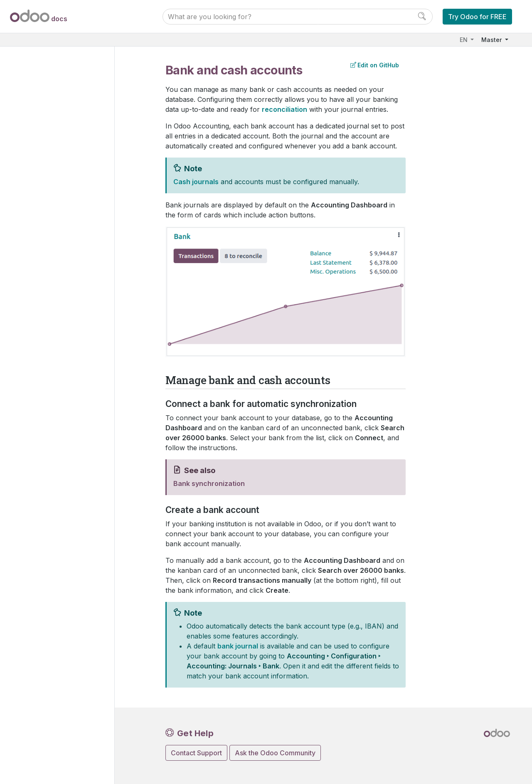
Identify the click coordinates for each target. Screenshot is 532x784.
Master (492, 40)
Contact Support (196, 753)
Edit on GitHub (375, 65)
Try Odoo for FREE (477, 17)
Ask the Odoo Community (275, 753)
